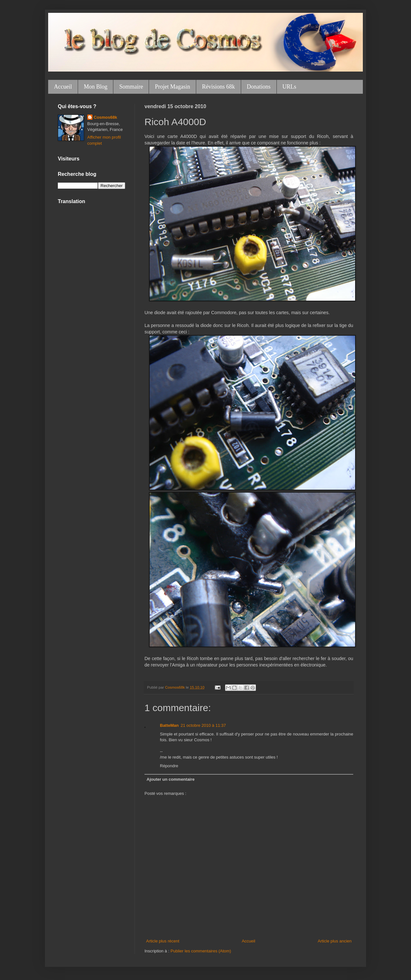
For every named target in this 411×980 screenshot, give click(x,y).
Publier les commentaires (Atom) (201, 951)
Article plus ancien (335, 941)
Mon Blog (96, 87)
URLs (289, 87)
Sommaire (131, 87)
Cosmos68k (105, 117)
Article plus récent (163, 941)
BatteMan (169, 725)
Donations (259, 87)
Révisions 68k (219, 87)
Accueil (63, 87)
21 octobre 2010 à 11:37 (203, 725)
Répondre (169, 766)
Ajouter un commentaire (171, 779)
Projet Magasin (172, 87)
